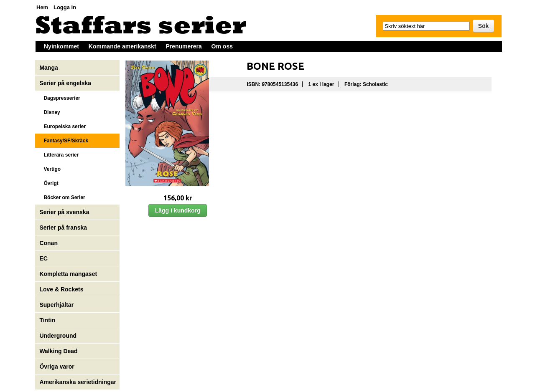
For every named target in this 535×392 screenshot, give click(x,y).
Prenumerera (183, 46)
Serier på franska (63, 228)
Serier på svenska (65, 212)
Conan (48, 243)
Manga (49, 68)
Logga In (65, 7)
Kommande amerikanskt (122, 46)
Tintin (47, 320)
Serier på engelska (66, 83)
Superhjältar (57, 305)
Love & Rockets (61, 289)
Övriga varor (57, 367)
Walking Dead (58, 351)
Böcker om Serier (62, 197)
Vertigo (50, 169)
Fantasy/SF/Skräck (64, 141)
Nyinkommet (61, 46)
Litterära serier (59, 155)
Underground (58, 336)
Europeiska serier (62, 126)
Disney (50, 112)
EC (43, 258)
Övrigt (49, 183)
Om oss (222, 46)
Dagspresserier (60, 98)
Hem (42, 7)
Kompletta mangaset (68, 274)
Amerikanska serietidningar (78, 382)
